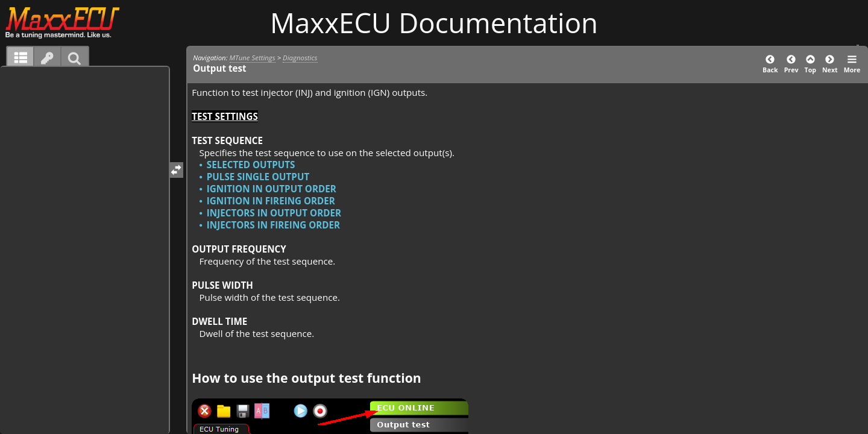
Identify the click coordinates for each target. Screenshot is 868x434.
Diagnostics (300, 58)
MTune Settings (253, 58)
